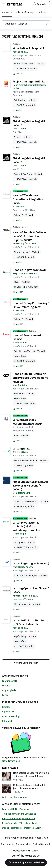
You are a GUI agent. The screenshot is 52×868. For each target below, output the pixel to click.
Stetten (6, 707)
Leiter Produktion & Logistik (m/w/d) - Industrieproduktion (26, 526)
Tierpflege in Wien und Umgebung (19, 814)
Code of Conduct (41, 844)
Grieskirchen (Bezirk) (24, 351)
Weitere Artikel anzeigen (15, 797)
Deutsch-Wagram (23, 174)
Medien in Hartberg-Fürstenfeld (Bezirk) (22, 828)
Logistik (6, 686)
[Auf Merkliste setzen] (18, 74)
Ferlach (17, 137)
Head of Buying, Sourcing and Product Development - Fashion (31, 378)
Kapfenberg (20, 636)
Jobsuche (7, 12)
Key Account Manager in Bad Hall (19, 819)
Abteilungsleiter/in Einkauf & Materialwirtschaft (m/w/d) (30, 486)
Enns (16, 436)
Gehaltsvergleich (11, 761)
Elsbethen (19, 394)
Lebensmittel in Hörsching (16, 809)
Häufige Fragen (11, 838)
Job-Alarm (44, 12)
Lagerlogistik (9, 690)
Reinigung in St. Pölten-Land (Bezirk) (21, 823)
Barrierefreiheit (24, 844)
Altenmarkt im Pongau (25, 576)
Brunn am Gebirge (11, 716)
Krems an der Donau (24, 64)
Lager (5, 695)
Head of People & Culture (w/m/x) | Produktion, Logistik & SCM (29, 236)
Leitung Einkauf (23, 449)
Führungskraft (10, 681)
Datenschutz (8, 844)
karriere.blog (10, 768)
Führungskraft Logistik (22, 36)
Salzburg (18, 215)
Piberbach (7, 721)
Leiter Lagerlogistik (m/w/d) (31, 563)
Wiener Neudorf (22, 252)
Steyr (17, 282)
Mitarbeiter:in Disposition (30, 48)
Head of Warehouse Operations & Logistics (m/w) (28, 199)
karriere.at (33, 804)
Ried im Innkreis (22, 604)
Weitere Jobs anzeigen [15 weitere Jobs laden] (26, 663)
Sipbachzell (8, 712)
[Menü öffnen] (4, 4)
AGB (46, 838)
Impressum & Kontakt (31, 838)
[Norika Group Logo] (26, 856)
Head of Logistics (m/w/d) (29, 270)
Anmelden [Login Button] (40, 4)
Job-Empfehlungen (25, 12)
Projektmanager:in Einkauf (31, 81)
